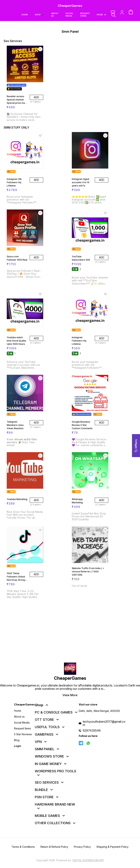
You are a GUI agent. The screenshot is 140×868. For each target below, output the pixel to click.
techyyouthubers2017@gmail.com (104, 723)
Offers (136, 446)
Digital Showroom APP (88, 860)
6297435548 (92, 730)
